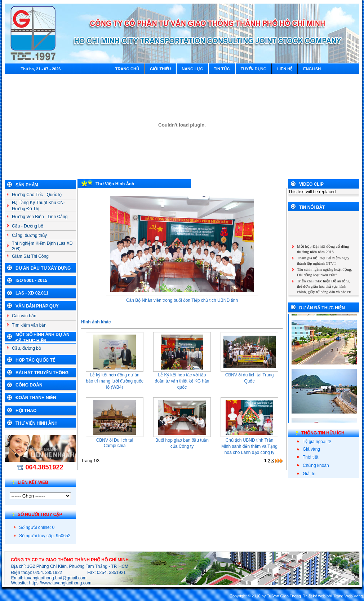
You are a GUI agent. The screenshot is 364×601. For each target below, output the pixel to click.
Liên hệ (285, 69)
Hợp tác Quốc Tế (35, 360)
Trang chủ (127, 69)
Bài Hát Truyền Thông (42, 373)
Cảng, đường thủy (29, 235)
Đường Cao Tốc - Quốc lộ (37, 195)
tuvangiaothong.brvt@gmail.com (56, 578)
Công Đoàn (29, 385)
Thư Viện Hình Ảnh (37, 423)
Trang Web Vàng (348, 596)
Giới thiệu (160, 69)
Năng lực (192, 69)
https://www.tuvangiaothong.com (60, 583)
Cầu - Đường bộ (28, 226)
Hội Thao (26, 411)
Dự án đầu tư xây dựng (43, 268)
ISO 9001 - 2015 (31, 280)
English (312, 69)
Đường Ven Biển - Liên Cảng (40, 217)
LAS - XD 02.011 (32, 293)
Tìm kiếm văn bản (29, 325)
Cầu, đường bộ (26, 348)
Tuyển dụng (254, 69)
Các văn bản (24, 316)
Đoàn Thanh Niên (36, 398)
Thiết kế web (314, 596)
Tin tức (222, 69)
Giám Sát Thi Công (30, 256)
